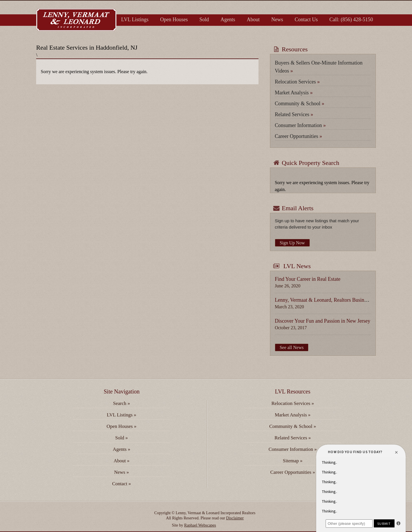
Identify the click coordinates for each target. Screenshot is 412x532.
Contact (122, 484)
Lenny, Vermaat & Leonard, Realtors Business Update (331, 300)
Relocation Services (297, 82)
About (253, 20)
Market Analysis (294, 93)
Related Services (294, 114)
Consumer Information (300, 125)
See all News (292, 347)
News (277, 20)
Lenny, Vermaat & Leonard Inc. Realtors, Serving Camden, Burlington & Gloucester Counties (76, 20)
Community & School (300, 104)
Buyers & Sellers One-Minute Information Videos (319, 67)
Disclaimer (235, 518)
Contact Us (306, 20)
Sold (204, 20)
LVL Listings (135, 20)
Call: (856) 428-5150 (351, 20)
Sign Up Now (292, 243)
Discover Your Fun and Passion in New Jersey (323, 321)
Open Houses (174, 20)
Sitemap (293, 461)
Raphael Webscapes (200, 525)
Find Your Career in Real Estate (308, 279)
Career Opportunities (299, 136)
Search (122, 403)
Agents (228, 20)
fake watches (227, 525)
